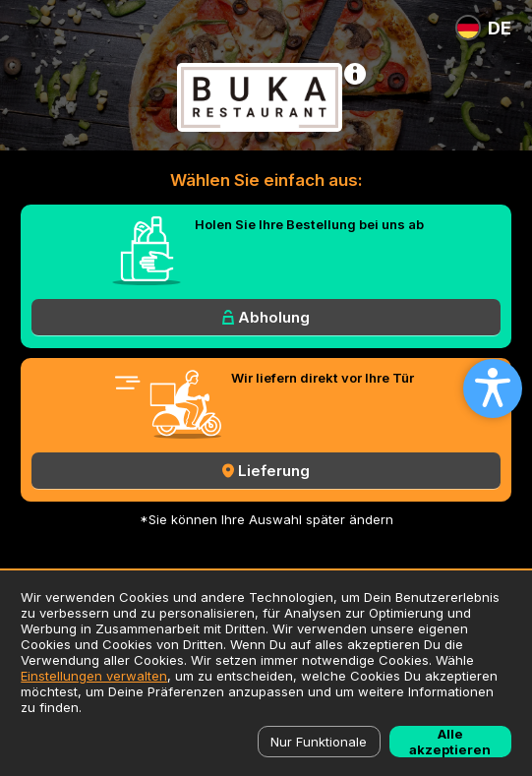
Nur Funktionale (319, 742)
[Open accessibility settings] (493, 388)
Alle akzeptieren (450, 742)
